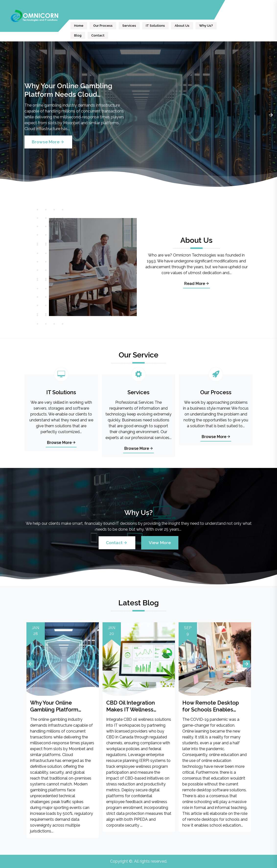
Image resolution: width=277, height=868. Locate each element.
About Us (182, 26)
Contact (98, 35)
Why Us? (206, 26)
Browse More (48, 142)
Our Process (103, 26)
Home (79, 26)
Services (129, 26)
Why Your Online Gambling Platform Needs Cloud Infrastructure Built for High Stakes (69, 90)
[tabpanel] (138, 115)
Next (271, 115)
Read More (196, 284)
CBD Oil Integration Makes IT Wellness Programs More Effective (138, 706)
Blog (78, 35)
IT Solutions (155, 26)
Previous (31, 664)
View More (160, 543)
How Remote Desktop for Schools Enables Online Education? (211, 706)
